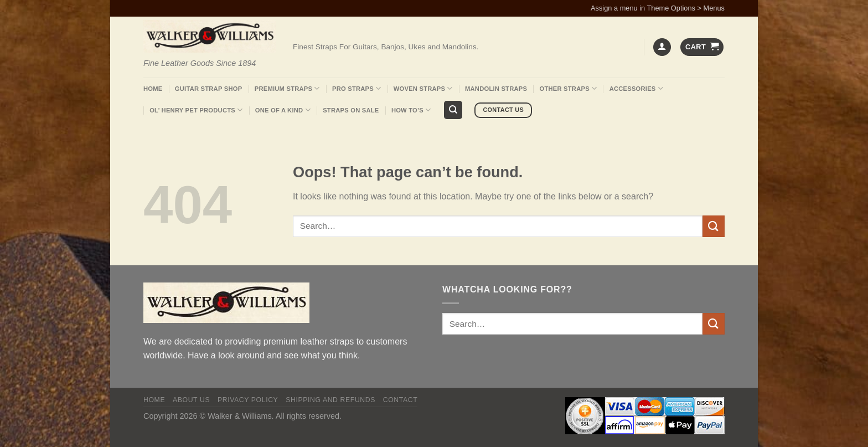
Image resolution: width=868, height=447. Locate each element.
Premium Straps (287, 88)
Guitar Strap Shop (209, 89)
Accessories (636, 88)
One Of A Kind (283, 110)
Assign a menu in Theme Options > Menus (658, 8)
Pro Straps (356, 88)
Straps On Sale (351, 110)
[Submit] (714, 226)
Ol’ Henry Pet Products (196, 110)
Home (153, 89)
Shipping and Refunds (330, 400)
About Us (191, 400)
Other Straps (569, 88)
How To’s (411, 110)
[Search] (453, 110)
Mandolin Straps (496, 89)
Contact (401, 400)
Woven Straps (423, 88)
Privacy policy (248, 400)
